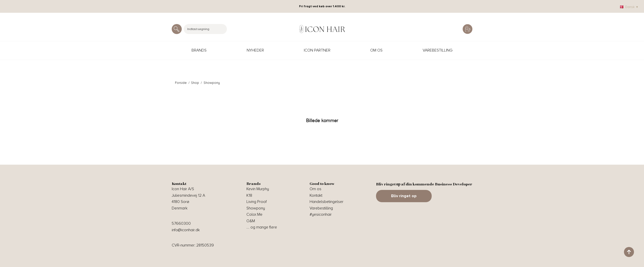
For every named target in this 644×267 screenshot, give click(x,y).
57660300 (181, 223)
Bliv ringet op (404, 196)
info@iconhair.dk (186, 230)
